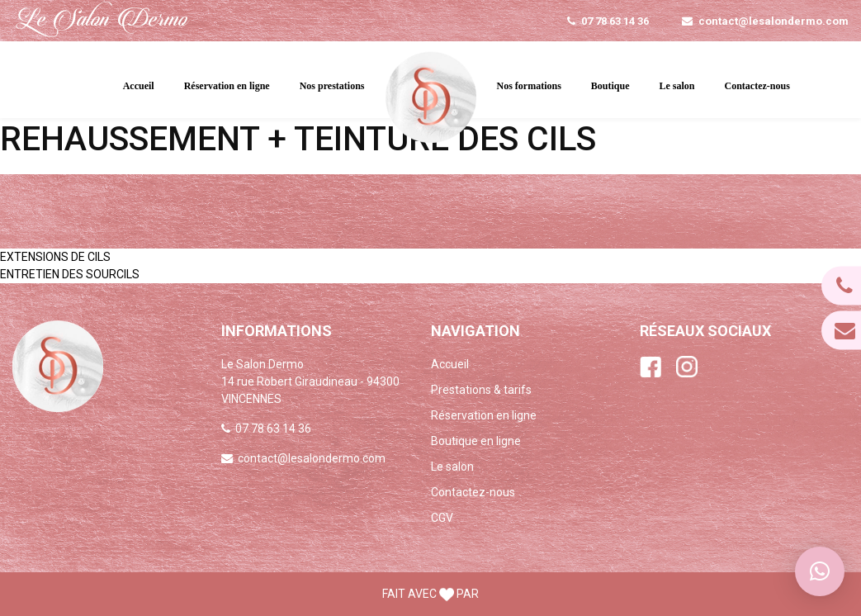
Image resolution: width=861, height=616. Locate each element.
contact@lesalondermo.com (773, 21)
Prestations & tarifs (481, 390)
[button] (820, 571)
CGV (442, 518)
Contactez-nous (757, 86)
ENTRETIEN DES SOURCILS (70, 274)
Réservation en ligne (227, 86)
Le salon (677, 86)
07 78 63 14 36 (615, 21)
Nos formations (529, 86)
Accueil (139, 86)
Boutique (610, 86)
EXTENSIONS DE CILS (55, 257)
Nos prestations (332, 86)
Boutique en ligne (476, 441)
